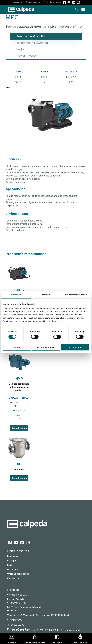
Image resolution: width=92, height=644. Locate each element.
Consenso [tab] (16, 295)
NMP (19, 379)
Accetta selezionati (46, 347)
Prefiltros (19, 470)
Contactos (11, 642)
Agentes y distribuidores (34, 642)
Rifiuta (17, 347)
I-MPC (19, 290)
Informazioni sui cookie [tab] (76, 295)
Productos (58, 642)
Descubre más (19, 428)
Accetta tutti (75, 347)
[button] (83, 9)
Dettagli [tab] (46, 295)
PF (19, 464)
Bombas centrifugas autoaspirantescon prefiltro (19, 387)
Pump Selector (80, 642)
